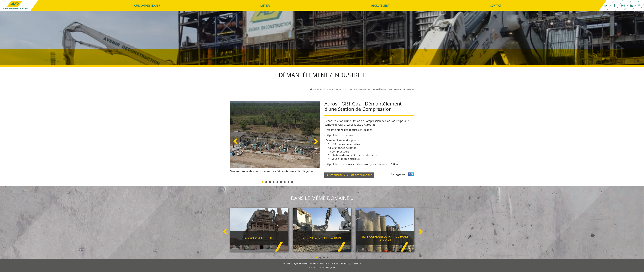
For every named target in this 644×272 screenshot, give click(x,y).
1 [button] (263, 182)
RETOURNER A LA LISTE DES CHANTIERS (349, 175)
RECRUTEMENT (380, 6)
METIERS (265, 6)
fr (639, 6)
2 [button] (266, 182)
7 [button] (285, 182)
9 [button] (292, 182)
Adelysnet (330, 267)
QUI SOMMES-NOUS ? (147, 6)
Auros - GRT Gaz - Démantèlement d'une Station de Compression (385, 89)
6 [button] (281, 182)
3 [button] (270, 182)
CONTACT (496, 6)
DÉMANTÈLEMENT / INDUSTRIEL (339, 89)
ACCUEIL (287, 264)
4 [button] (274, 182)
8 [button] (288, 182)
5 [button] (277, 182)
